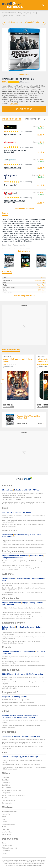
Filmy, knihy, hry (24, 13)
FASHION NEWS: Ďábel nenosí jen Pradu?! (16, 700)
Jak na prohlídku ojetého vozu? (12, 790)
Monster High (6, 814)
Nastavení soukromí (23, 865)
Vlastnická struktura (36, 865)
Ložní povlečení (7, 832)
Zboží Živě (5, 780)
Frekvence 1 (6, 851)
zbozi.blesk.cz (6, 788)
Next (45, 382)
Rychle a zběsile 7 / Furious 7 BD (18, 79)
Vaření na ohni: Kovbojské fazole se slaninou (16, 565)
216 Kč (39, 185)
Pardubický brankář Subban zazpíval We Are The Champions (21, 765)
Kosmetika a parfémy (9, 824)
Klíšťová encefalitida (8, 728)
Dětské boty (6, 829)
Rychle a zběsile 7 (11, 185)
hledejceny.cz (6, 777)
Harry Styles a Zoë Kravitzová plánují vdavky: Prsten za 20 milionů (23, 545)
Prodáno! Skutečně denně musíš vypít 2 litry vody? (18, 702)
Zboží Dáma (6, 785)
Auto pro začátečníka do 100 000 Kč (13, 795)
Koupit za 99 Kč (24, 109)
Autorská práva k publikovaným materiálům (17, 862)
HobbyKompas (7, 793)
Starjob (4, 843)
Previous (3, 382)
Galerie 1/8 (24, 74)
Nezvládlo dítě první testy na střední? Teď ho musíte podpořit (21, 725)
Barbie (4, 817)
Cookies (13, 865)
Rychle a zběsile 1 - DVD (13, 135)
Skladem (41, 128)
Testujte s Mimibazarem (9, 811)
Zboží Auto (5, 798)
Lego (4, 819)
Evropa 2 (5, 853)
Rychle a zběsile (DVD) (12, 168)
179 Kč (39, 203)
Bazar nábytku (7, 834)
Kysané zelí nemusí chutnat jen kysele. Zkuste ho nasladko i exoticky (24, 666)
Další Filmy (7, 356)
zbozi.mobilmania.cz (9, 13)
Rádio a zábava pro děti (9, 848)
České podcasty (7, 845)
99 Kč (40, 135)
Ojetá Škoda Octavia (9, 800)
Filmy (33, 13)
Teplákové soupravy (8, 827)
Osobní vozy (6, 783)
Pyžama (5, 822)
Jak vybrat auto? (7, 803)
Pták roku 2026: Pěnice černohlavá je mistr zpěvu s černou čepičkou (23, 740)
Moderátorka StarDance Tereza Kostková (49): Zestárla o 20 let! (22, 547)
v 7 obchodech (9, 407)
